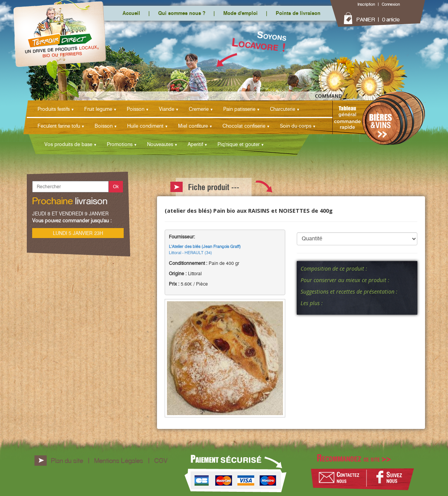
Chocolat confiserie (244, 126)
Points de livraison (298, 13)
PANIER (366, 20)
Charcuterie (283, 109)
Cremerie (199, 109)
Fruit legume (98, 109)
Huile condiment (145, 126)
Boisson (104, 126)
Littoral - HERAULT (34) (205, 250)
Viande (167, 109)
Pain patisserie (239, 109)
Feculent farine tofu (59, 126)
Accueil (131, 13)
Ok (116, 186)
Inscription (366, 4)
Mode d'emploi (240, 13)
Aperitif (195, 144)
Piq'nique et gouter (239, 144)
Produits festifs (54, 109)
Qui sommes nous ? (182, 13)
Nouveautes (160, 144)
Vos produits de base (68, 144)
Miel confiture (193, 126)
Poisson (136, 109)
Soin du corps (296, 126)
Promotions (120, 144)
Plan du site (67, 461)
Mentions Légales (119, 461)
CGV (161, 461)
